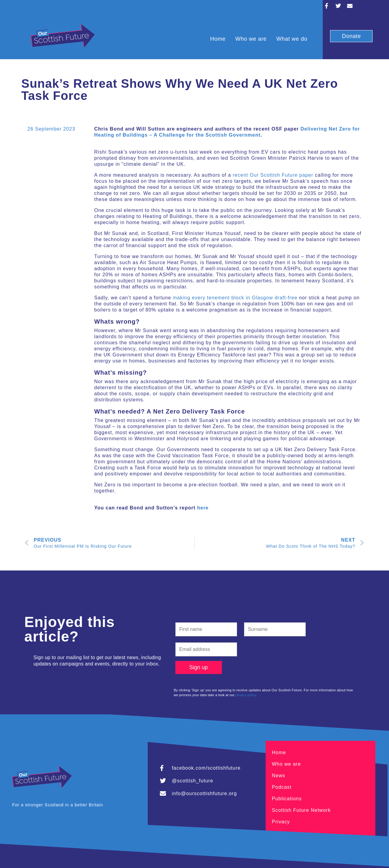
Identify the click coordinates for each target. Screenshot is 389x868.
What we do (292, 39)
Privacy (281, 822)
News (278, 776)
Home (218, 39)
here (203, 508)
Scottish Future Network (301, 810)
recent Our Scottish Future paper (273, 175)
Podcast (282, 787)
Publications (287, 799)
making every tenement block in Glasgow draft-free (235, 298)
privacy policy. (246, 695)
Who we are (251, 39)
